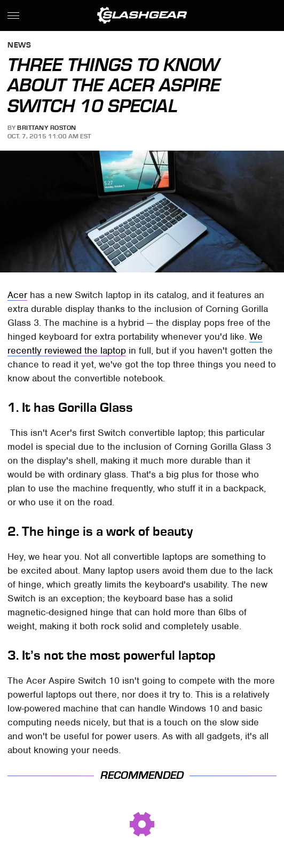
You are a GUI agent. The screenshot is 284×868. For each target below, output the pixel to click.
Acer (17, 295)
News (19, 46)
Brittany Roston (47, 128)
